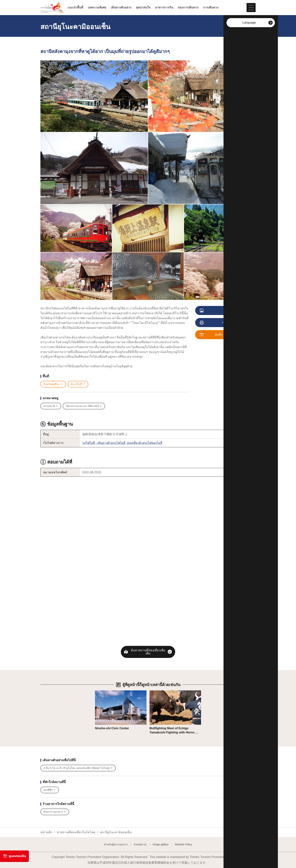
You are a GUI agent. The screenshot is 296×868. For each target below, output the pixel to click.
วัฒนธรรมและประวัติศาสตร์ (84, 406)
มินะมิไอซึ (78, 384)
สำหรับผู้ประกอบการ (116, 844)
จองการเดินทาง (188, 7)
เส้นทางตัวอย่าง (121, 7)
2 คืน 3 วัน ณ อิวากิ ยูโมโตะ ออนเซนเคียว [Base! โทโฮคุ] (78, 768)
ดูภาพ (216, 311)
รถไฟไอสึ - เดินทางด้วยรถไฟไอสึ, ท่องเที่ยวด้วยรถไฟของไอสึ (122, 443)
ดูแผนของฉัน (14, 856)
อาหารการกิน (164, 7)
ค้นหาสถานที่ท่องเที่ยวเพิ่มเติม (148, 652)
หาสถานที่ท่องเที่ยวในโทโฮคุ (76, 832)
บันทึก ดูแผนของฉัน (220, 335)
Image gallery (161, 844)
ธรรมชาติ (51, 406)
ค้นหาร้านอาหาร (55, 812)
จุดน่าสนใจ (143, 7)
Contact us (140, 844)
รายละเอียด (103, 692)
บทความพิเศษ (97, 7)
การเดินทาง (211, 7)
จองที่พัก (50, 790)
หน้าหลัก (46, 832)
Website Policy (183, 844)
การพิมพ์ (217, 323)
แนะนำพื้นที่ (75, 7)
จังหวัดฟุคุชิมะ (53, 384)
